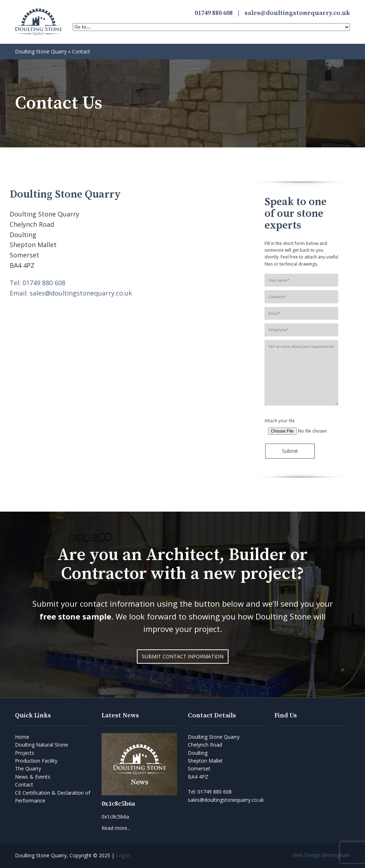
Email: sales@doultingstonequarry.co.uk (71, 293)
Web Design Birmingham (321, 855)
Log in (123, 855)
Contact (24, 785)
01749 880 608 (214, 13)
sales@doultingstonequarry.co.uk (297, 13)
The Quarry (28, 768)
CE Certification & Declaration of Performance (53, 797)
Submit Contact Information (183, 656)
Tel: (210, 792)
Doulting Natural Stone (42, 745)
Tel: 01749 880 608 (37, 283)
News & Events (33, 777)
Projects (25, 753)
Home (22, 737)
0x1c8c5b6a (118, 804)
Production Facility (36, 761)
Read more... (116, 828)
